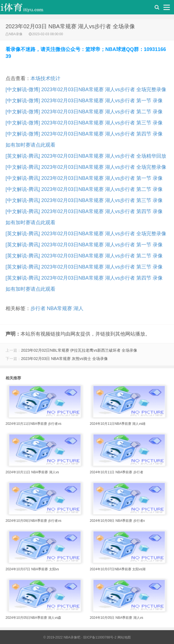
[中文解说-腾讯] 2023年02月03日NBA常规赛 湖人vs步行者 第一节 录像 (84, 178)
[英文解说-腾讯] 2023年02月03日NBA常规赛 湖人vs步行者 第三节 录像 (84, 267)
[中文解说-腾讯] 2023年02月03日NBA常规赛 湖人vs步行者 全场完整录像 (86, 167)
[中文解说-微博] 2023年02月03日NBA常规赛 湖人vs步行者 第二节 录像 (84, 112)
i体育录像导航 (28, 9)
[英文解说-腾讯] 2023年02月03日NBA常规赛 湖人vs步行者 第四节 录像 (84, 278)
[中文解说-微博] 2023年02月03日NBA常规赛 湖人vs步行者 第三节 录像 (84, 123)
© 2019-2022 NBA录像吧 (62, 637)
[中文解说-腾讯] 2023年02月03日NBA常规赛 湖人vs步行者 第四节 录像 (84, 211)
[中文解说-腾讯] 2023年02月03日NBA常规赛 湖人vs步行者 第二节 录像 (84, 189)
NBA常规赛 (59, 308)
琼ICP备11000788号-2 (100, 637)
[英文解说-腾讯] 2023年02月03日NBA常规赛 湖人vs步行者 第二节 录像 (84, 256)
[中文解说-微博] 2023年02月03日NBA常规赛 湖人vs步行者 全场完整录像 (86, 90)
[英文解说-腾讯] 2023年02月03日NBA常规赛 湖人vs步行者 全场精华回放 (86, 156)
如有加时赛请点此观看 (30, 145)
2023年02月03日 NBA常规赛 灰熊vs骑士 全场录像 (64, 359)
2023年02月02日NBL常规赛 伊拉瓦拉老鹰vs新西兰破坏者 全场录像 (79, 350)
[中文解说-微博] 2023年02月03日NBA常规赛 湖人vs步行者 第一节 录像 (84, 101)
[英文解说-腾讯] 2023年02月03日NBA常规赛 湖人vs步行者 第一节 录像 (84, 245)
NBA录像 (16, 34)
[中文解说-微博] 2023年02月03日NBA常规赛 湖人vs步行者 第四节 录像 (84, 134)
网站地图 (124, 637)
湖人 (78, 308)
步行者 (38, 308)
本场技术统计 (45, 78)
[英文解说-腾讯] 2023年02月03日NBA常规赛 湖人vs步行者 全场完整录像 (86, 234)
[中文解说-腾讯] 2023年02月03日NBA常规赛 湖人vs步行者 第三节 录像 (84, 200)
